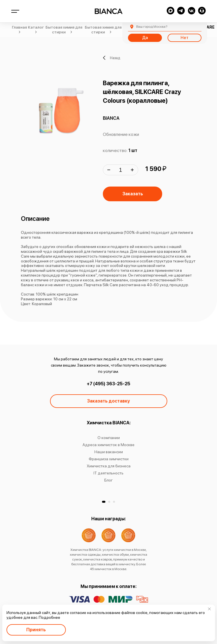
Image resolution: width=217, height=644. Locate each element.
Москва (152, 27)
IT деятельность (108, 473)
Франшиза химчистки (109, 459)
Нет (185, 38)
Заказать (133, 194)
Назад (111, 58)
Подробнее (49, 617)
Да (145, 38)
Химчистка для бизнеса (109, 466)
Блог (108, 480)
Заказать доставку (108, 401)
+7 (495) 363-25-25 (108, 384)
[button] (104, 502)
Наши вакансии (109, 452)
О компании (109, 438)
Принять (36, 630)
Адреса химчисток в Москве (108, 445)
